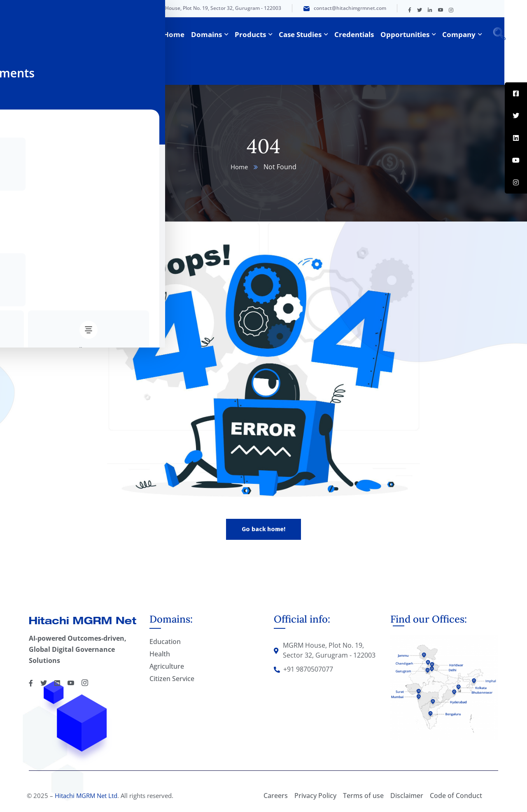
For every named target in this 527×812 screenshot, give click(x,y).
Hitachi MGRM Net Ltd (86, 796)
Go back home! (263, 529)
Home (239, 167)
